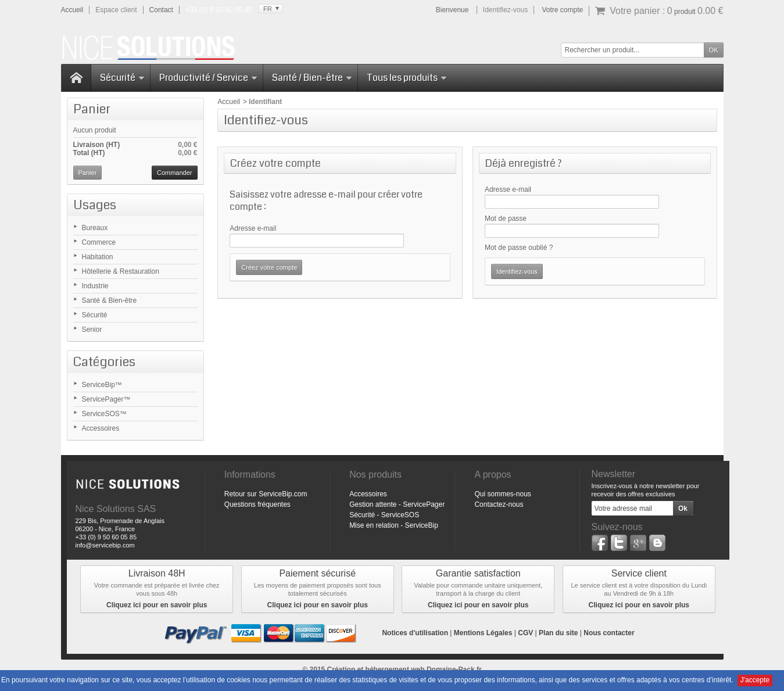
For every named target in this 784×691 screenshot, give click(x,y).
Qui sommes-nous (502, 494)
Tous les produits (407, 78)
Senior (92, 330)
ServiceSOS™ (104, 414)
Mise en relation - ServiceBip (394, 525)
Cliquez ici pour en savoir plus (157, 605)
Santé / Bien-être (312, 78)
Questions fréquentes (257, 504)
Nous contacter (609, 633)
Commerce (99, 242)
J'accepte (755, 680)
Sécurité (123, 78)
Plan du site (558, 633)
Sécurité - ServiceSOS (384, 515)
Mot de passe (506, 219)
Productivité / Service (209, 78)
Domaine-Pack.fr (454, 669)
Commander (175, 173)
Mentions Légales (483, 633)
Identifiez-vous (505, 10)
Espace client (116, 10)
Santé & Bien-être (110, 300)
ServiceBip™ (102, 385)
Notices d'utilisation (415, 633)
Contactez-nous (499, 504)
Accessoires (101, 428)
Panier (92, 109)
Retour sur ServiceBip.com (266, 494)
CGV (525, 633)
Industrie (95, 286)
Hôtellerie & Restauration (121, 271)
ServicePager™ (106, 399)
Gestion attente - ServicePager (397, 504)
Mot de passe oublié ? (519, 248)
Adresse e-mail (253, 228)
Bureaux (95, 228)
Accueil (229, 102)
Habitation (98, 257)
